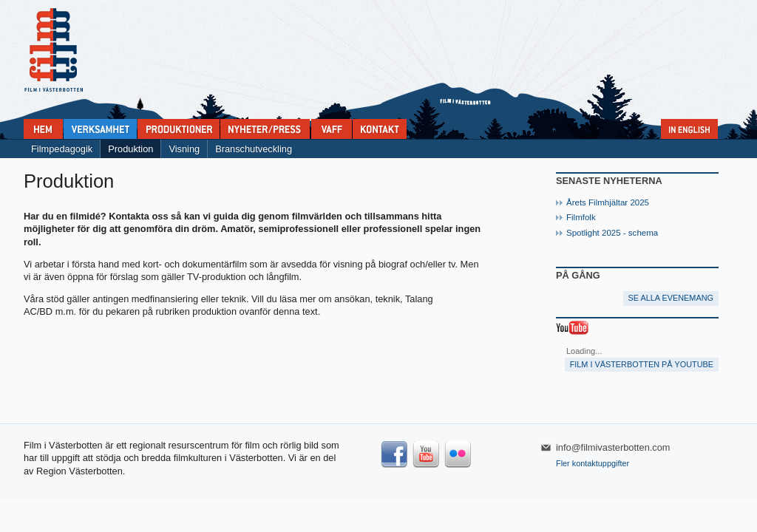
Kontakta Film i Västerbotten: (380, 129)
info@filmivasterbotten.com (613, 447)
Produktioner (179, 129)
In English (689, 129)
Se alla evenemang (671, 298)
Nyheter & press (265, 129)
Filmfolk (581, 217)
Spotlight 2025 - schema (612, 233)
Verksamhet (100, 129)
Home (43, 129)
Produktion (130, 149)
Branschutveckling (254, 149)
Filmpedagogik (62, 149)
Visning (184, 149)
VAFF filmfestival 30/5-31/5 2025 (332, 129)
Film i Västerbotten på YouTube (642, 364)
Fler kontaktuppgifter (593, 463)
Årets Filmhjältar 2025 (608, 202)
